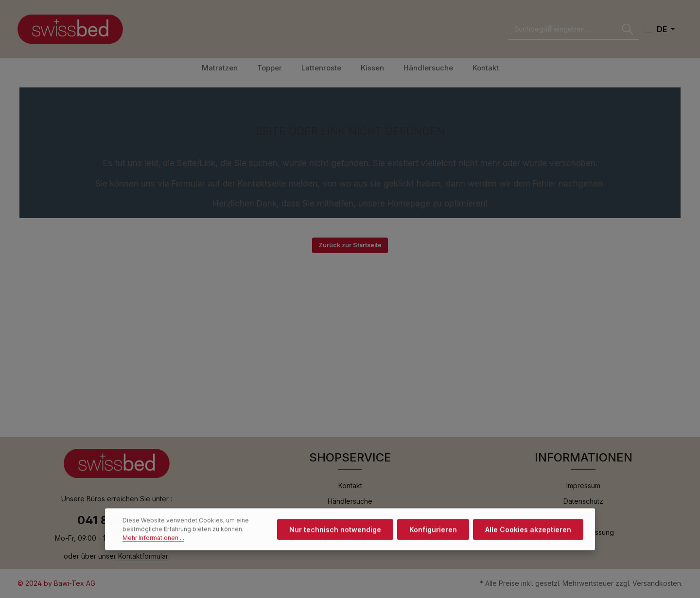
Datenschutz (583, 501)
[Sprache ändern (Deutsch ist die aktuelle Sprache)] (660, 29)
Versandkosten (657, 583)
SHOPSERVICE (350, 457)
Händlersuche (350, 501)
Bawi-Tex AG (75, 583)
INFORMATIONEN (584, 457)
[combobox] (563, 29)
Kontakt (350, 486)
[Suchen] (628, 29)
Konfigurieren (433, 541)
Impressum (583, 486)
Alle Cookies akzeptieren (528, 541)
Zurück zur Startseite (350, 245)
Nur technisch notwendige (335, 541)
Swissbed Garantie (350, 517)
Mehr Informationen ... (153, 549)
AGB (583, 517)
